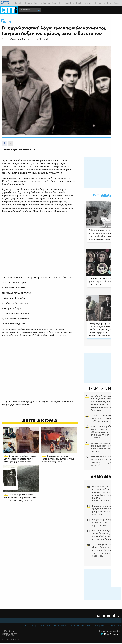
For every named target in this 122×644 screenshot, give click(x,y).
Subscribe (116, 626)
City (60, 3)
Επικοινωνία (60, 626)
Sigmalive (19, 3)
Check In (80, 3)
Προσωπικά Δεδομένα (80, 626)
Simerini (29, 3)
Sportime (38, 3)
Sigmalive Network (6, 3)
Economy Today (50, 3)
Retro (7, 22)
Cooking (99, 3)
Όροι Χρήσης (31, 626)
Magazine (89, 3)
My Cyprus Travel (112, 3)
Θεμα (103, 196)
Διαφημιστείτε (101, 626)
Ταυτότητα (45, 626)
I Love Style (69, 3)
